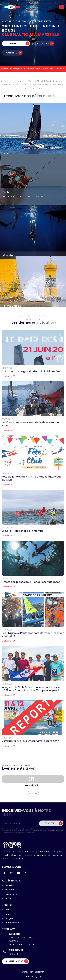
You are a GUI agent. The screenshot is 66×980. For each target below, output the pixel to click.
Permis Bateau (12, 306)
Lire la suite (7, 381)
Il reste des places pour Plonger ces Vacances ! (32, 586)
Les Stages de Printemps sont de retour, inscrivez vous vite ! (33, 639)
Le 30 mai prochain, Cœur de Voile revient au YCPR (30, 428)
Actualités (43, 46)
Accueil (8, 885)
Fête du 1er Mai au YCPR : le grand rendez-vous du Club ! (32, 483)
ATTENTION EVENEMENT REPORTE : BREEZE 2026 (31, 746)
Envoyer (50, 828)
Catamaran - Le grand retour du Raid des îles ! (32, 376)
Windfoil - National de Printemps (23, 535)
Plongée (8, 255)
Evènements (11, 894)
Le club (8, 898)
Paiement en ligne (14, 961)
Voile (6, 153)
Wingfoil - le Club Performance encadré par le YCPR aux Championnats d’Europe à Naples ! (31, 693)
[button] (62, 7)
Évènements (11, 55)
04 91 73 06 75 (15, 954)
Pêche (6, 192)
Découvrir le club (14, 46)
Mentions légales (33, 976)
